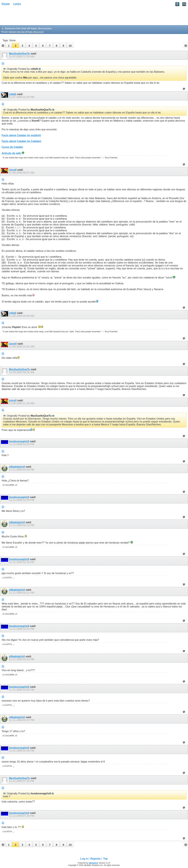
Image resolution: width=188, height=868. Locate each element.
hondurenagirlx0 (19, 441)
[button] (9, 45)
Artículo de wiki (13, 153)
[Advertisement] (26, 16)
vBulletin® (93, 863)
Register (96, 859)
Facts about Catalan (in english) (21, 135)
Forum (6, 4)
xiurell (13, 170)
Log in (84, 859)
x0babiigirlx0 (17, 467)
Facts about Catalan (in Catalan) (21, 141)
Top (105, 859)
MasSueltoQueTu (19, 54)
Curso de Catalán (12, 147)
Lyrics (17, 4)
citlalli (13, 94)
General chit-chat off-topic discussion (26, 32)
